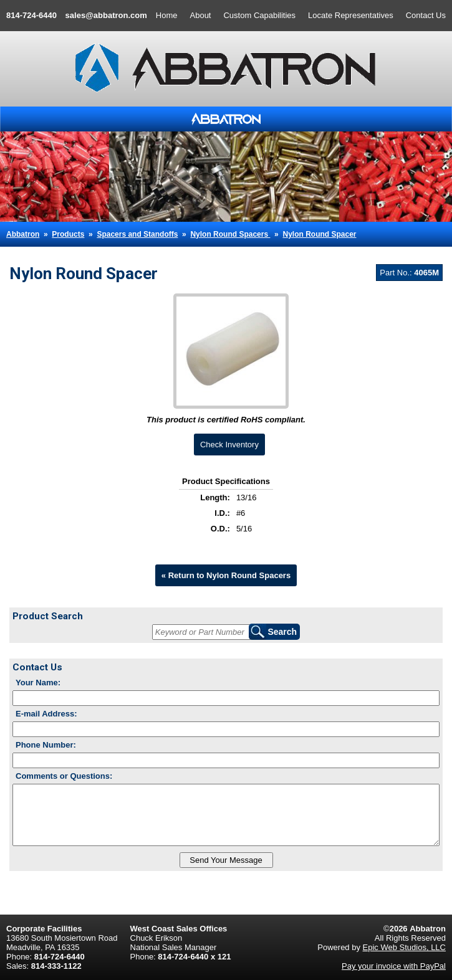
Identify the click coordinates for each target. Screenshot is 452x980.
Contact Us (426, 15)
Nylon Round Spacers (230, 234)
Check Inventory (229, 445)
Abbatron (23, 234)
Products (68, 234)
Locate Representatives (351, 15)
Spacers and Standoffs (137, 234)
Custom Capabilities (259, 15)
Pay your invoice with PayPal (394, 966)
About (201, 15)
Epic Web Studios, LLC (404, 947)
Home (167, 15)
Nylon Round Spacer (319, 234)
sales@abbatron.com (106, 15)
